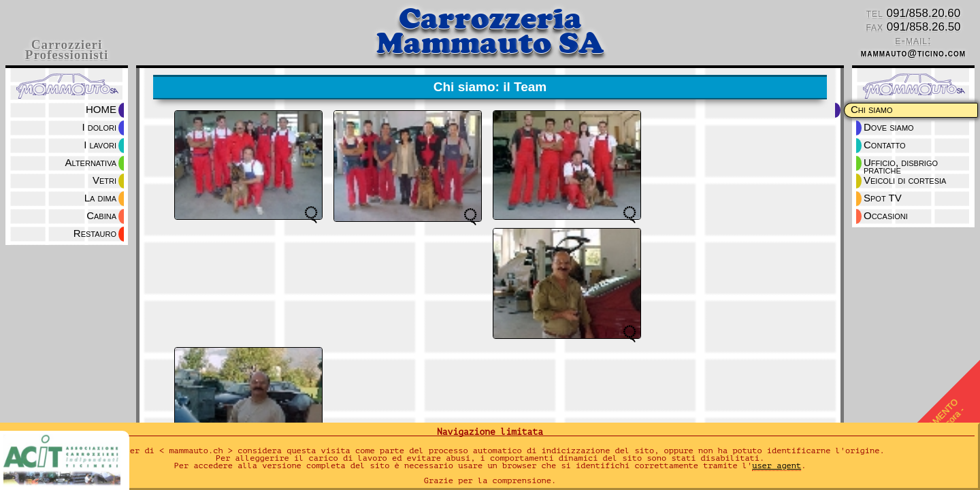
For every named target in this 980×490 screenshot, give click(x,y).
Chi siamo (871, 109)
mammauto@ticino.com (913, 53)
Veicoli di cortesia (905, 180)
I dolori (99, 127)
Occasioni (886, 215)
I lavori (100, 145)
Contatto (885, 145)
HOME (101, 109)
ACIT (66, 462)
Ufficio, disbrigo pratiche (902, 164)
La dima (100, 198)
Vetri (104, 180)
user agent (777, 465)
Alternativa (91, 162)
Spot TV (883, 198)
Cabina (101, 215)
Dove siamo (889, 127)
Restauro (95, 233)
